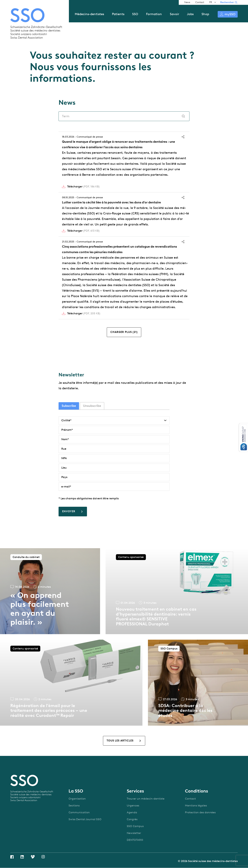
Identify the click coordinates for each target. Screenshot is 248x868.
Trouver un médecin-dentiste (146, 799)
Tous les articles (120, 741)
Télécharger (83, 186)
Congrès (132, 819)
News (187, 2)
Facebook (12, 857)
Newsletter (134, 833)
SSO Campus (135, 826)
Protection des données (200, 812)
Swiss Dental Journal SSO (85, 819)
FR (211, 2)
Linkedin (22, 857)
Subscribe (69, 406)
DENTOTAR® (135, 840)
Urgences (133, 805)
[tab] (69, 406)
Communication (79, 812)
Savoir (174, 14)
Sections (74, 805)
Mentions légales (196, 805)
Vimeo (33, 857)
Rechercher (227, 2)
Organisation (77, 799)
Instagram (43, 857)
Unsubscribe (92, 406)
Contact (200, 2)
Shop (205, 14)
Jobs (190, 14)
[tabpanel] (114, 466)
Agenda (132, 812)
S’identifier (228, 14)
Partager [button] (183, 137)
